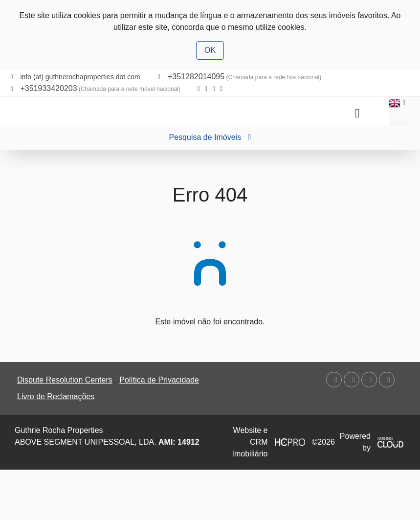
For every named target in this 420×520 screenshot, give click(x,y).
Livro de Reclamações (56, 396)
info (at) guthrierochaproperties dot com (80, 77)
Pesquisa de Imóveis (210, 137)
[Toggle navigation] (357, 113)
